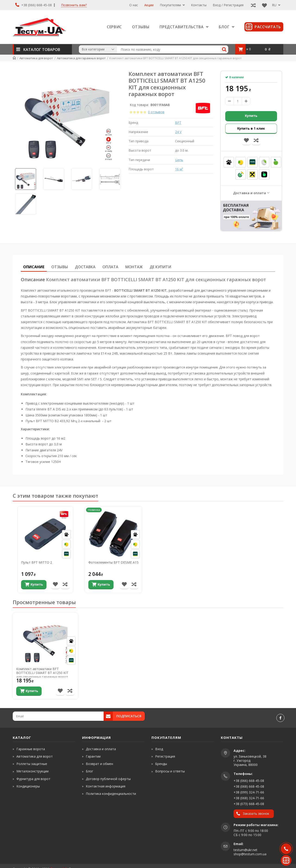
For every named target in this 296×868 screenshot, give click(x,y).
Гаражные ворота (31, 749)
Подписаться (129, 716)
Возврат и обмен (99, 764)
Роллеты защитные (32, 764)
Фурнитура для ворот (33, 779)
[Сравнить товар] (65, 585)
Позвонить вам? (74, 5)
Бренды (161, 764)
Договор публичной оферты (108, 779)
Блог (89, 771)
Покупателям (172, 5)
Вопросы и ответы (170, 771)
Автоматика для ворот (35, 756)
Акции (149, 5)
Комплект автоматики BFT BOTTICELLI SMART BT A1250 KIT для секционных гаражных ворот (42, 673)
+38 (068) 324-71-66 (249, 798)
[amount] (238, 101)
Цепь (179, 160)
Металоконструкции (32, 771)
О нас (134, 5)
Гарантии (93, 756)
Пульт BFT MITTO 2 (37, 563)
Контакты (199, 5)
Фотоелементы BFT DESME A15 (113, 563)
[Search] (224, 49)
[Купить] (34, 585)
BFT (178, 123)
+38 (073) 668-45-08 (249, 804)
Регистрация (165, 756)
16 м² (179, 169)
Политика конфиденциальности (111, 794)
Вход (159, 749)
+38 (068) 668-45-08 (249, 786)
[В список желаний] (55, 585)
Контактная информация (106, 786)
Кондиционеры (28, 786)
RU (276, 5)
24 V (178, 132)
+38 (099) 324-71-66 (249, 792)
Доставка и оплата (250, 193)
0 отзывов (156, 112)
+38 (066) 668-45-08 (35, 5)
